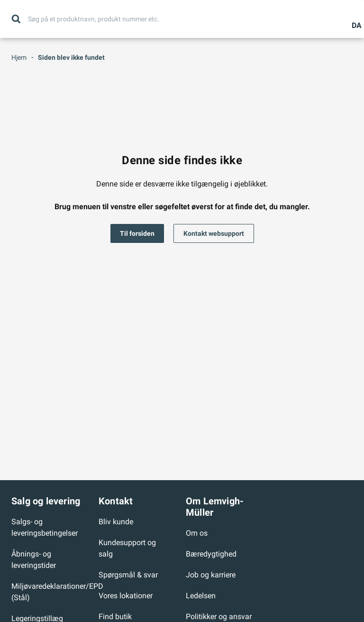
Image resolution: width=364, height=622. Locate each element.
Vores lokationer (126, 596)
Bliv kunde (116, 522)
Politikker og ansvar (219, 617)
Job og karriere (211, 575)
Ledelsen (201, 596)
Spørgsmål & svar (128, 575)
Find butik (115, 617)
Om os (197, 533)
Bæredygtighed (211, 554)
